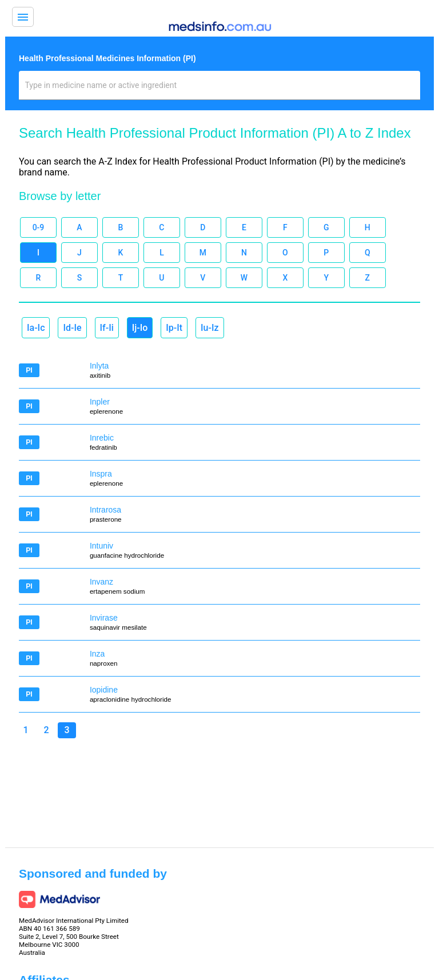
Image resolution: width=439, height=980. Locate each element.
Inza (97, 654)
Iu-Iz (209, 328)
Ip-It (174, 328)
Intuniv (101, 546)
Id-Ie (72, 328)
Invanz (101, 582)
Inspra (101, 474)
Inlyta (99, 366)
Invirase (104, 618)
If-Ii (107, 328)
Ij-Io (140, 328)
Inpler (100, 402)
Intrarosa (105, 510)
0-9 (39, 227)
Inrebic (102, 438)
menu (23, 17)
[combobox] (220, 90)
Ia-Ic (36, 328)
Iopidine (104, 690)
